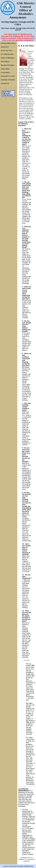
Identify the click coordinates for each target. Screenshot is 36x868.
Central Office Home (8, 43)
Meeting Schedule (7, 65)
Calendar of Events (8, 80)
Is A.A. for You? (7, 51)
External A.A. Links (8, 76)
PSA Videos (5, 62)
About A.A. (5, 47)
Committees (5, 73)
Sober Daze (5, 69)
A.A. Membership (7, 54)
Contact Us (5, 84)
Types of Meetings (8, 58)
